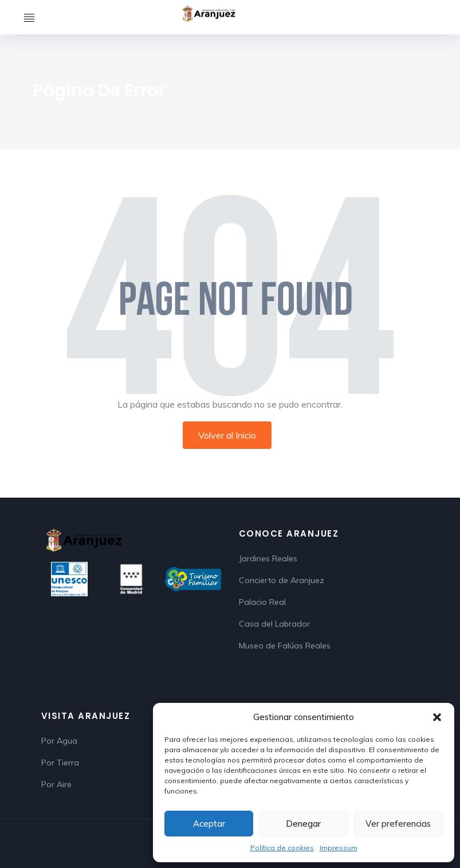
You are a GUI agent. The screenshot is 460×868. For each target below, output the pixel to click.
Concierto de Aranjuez (282, 580)
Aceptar (209, 824)
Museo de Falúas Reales (285, 646)
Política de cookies (282, 848)
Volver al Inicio (227, 435)
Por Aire (56, 784)
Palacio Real (262, 602)
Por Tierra (60, 763)
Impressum (339, 848)
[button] (437, 717)
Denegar (303, 824)
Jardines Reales (268, 558)
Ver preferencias (398, 824)
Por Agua (59, 741)
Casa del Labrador (274, 624)
